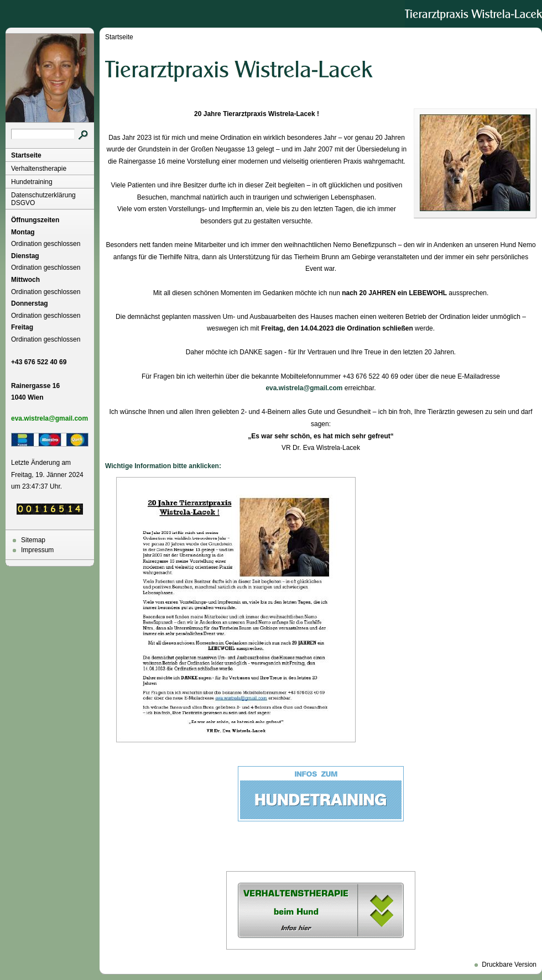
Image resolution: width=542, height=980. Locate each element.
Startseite (26, 155)
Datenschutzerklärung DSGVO (43, 199)
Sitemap (33, 540)
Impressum (37, 550)
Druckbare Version (509, 965)
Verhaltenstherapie (39, 169)
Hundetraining (32, 182)
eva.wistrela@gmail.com (304, 388)
